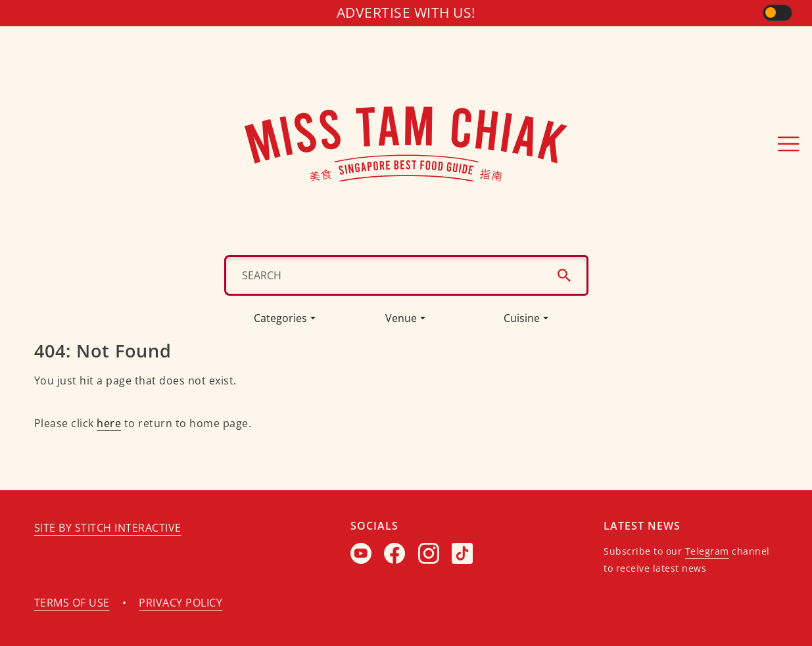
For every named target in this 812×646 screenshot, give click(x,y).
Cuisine (522, 318)
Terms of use (72, 603)
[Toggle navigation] (788, 144)
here (109, 423)
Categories (280, 318)
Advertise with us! (406, 12)
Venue (401, 318)
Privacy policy (180, 603)
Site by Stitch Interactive (108, 528)
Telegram (707, 551)
